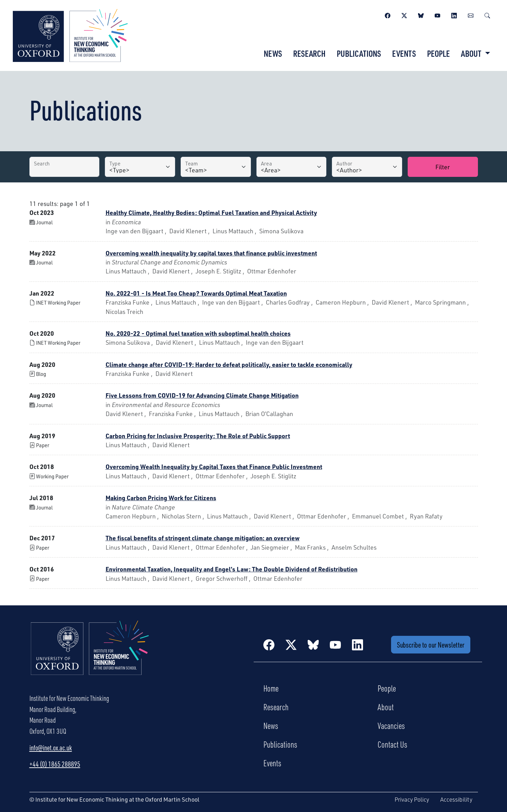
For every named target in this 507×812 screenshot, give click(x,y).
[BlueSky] (421, 15)
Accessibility (456, 799)
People (438, 53)
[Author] (367, 167)
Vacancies (391, 725)
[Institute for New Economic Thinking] (70, 35)
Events (404, 53)
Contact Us (392, 744)
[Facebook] (388, 15)
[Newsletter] (471, 15)
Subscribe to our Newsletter (431, 645)
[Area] (292, 167)
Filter (443, 167)
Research (309, 53)
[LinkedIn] (454, 15)
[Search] (487, 15)
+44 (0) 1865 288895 (55, 764)
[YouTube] (437, 15)
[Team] (216, 167)
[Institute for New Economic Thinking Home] (90, 655)
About (386, 707)
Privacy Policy (412, 799)
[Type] (140, 167)
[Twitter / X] (404, 15)
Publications (359, 53)
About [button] (472, 53)
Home (271, 688)
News (273, 53)
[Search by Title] (65, 167)
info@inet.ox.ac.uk (51, 748)
